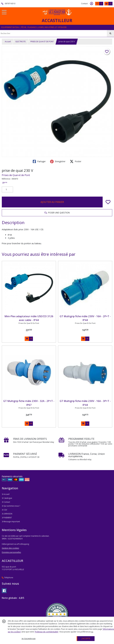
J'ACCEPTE (86, 639)
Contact (84, 4)
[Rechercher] (110, 33)
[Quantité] (7, 190)
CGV (4, 510)
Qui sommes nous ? (11, 506)
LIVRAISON (7, 514)
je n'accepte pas (29, 639)
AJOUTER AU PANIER (52, 202)
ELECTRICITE (21, 42)
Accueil (8, 42)
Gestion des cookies (10, 548)
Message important (11, 522)
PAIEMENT (7, 518)
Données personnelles (11, 552)
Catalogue (7, 498)
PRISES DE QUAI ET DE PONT (42, 42)
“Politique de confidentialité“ (47, 632)
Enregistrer (58, 161)
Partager (39, 161)
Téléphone (7, 578)
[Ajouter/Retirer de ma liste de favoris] (108, 202)
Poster (76, 161)
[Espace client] (92, 4)
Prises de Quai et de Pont (16, 175)
